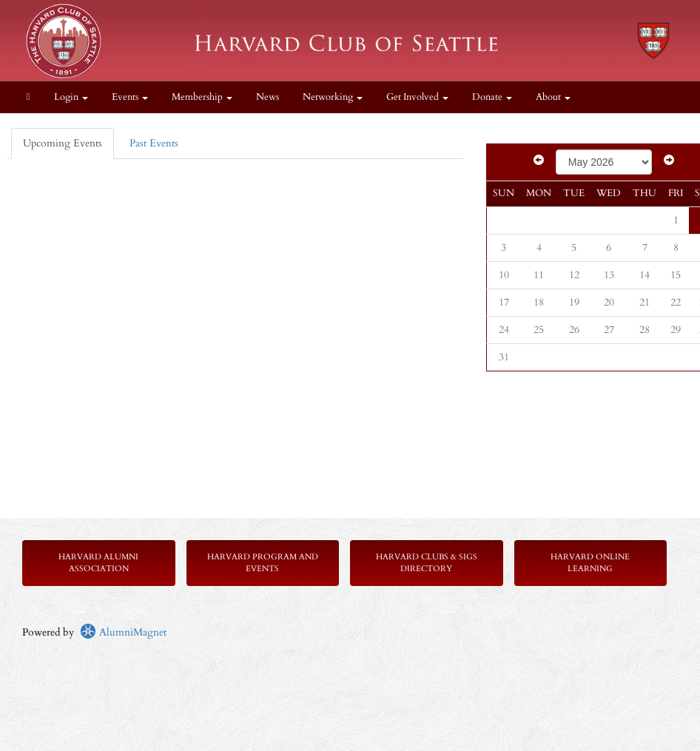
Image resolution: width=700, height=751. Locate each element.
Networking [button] (333, 97)
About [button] (553, 97)
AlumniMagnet (123, 632)
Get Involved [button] (417, 97)
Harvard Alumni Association (98, 563)
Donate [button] (492, 97)
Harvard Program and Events (263, 563)
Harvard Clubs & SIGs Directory (427, 563)
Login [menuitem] (71, 97)
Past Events (154, 143)
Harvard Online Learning (590, 563)
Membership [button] (202, 97)
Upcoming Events (63, 143)
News (267, 97)
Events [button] (130, 97)
